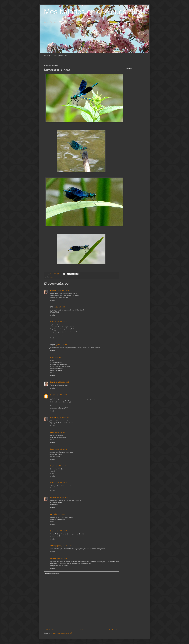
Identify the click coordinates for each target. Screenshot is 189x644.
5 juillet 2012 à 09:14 (60, 466)
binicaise (52, 558)
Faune (51, 277)
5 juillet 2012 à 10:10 (61, 483)
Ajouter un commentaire (52, 573)
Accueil (81, 630)
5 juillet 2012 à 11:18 (63, 497)
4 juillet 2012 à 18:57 (61, 449)
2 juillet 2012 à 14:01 (61, 345)
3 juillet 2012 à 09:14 (63, 418)
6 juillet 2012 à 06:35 (59, 514)
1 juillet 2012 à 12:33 (63, 290)
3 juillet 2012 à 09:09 (61, 395)
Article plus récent (50, 630)
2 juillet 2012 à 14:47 (60, 357)
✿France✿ (53, 290)
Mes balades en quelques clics (93, 12)
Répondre (52, 300)
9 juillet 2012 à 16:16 (66, 546)
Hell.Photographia (55, 546)
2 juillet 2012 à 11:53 (60, 307)
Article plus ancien (113, 630)
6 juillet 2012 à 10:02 (61, 531)
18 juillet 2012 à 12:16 (61, 558)
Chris (51, 357)
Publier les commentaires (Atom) (62, 633)
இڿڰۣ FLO (53, 382)
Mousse (52, 322)
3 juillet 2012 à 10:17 (61, 432)
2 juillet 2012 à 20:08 (62, 382)
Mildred (52, 395)
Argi (51, 514)
